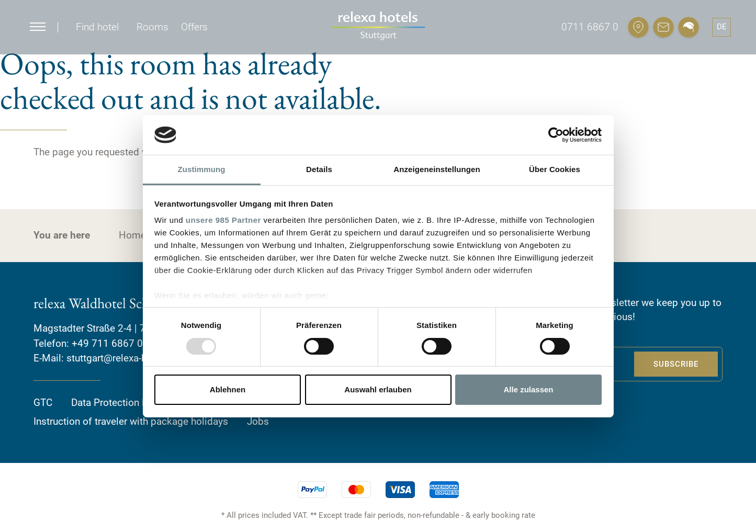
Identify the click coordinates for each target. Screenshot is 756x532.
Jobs (258, 421)
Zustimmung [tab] (202, 169)
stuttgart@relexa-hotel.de (122, 358)
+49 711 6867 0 (107, 343)
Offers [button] (194, 27)
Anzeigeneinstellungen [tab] (437, 169)
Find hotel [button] (97, 27)
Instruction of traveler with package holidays (131, 421)
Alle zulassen (528, 389)
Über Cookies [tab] (555, 169)
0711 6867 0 (590, 27)
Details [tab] (319, 169)
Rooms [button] (153, 27)
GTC (43, 403)
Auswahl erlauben (378, 389)
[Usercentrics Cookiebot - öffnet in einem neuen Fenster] (556, 135)
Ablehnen (228, 389)
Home (132, 235)
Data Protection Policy (120, 403)
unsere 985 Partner (223, 220)
